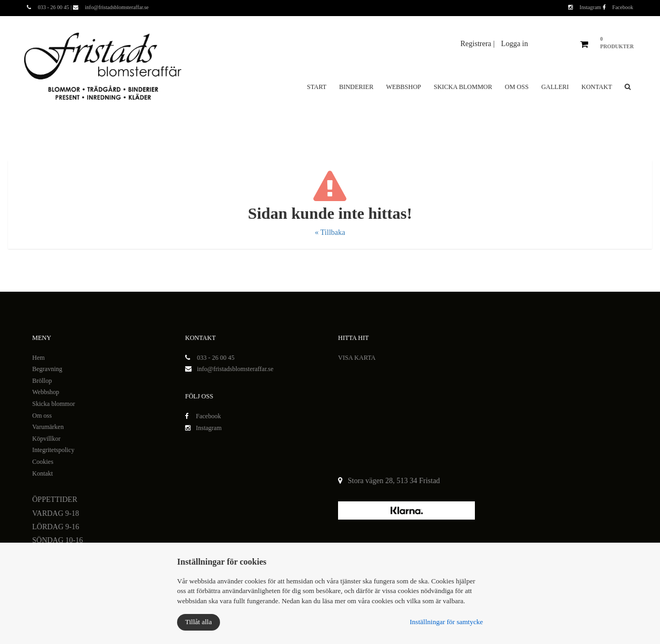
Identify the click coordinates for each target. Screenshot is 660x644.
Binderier (356, 87)
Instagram (585, 7)
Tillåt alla (199, 622)
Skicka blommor (463, 87)
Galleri (555, 87)
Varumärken (48, 427)
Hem (38, 358)
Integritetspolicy (53, 450)
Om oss (517, 87)
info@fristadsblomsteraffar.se (235, 369)
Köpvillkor (46, 439)
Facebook (618, 7)
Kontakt (596, 87)
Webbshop (403, 87)
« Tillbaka (330, 232)
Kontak (42, 473)
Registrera (477, 44)
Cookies (43, 462)
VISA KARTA (357, 358)
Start (317, 87)
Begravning (47, 369)
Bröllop (42, 381)
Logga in (515, 44)
